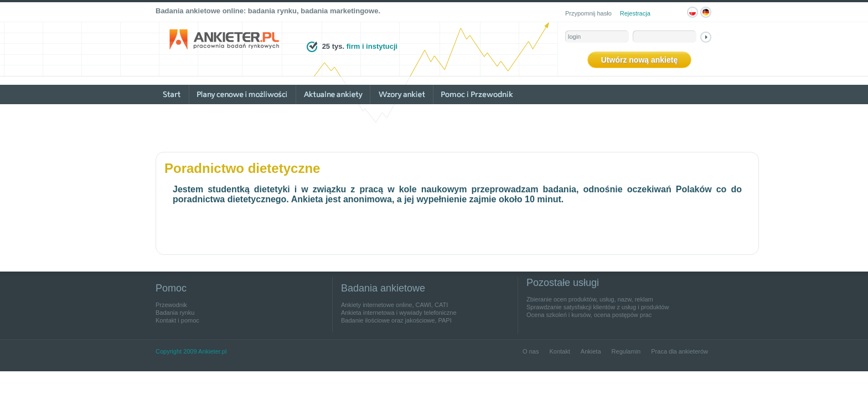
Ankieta (591, 351)
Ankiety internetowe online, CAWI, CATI (394, 305)
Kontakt (559, 351)
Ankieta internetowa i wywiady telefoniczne (399, 313)
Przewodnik (171, 305)
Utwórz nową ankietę (639, 60)
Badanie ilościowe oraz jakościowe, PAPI (396, 320)
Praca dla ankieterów (680, 351)
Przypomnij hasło (588, 13)
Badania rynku (175, 313)
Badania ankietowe (383, 288)
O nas (531, 351)
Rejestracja (635, 13)
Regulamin (626, 351)
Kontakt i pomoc (177, 320)
